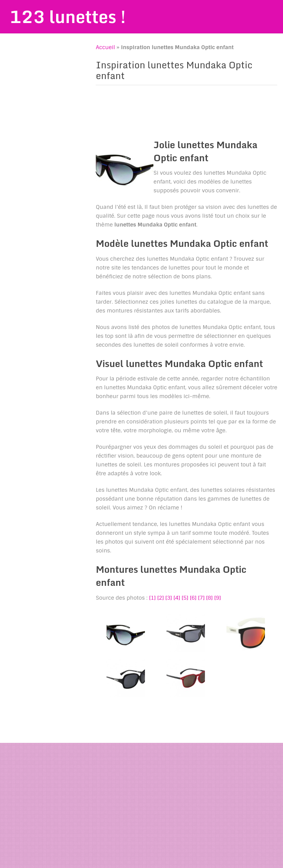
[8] (209, 598)
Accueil (105, 47)
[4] (177, 598)
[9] (217, 598)
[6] (193, 598)
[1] (152, 598)
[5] (185, 598)
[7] (201, 598)
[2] (161, 598)
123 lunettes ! (68, 17)
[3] (169, 598)
